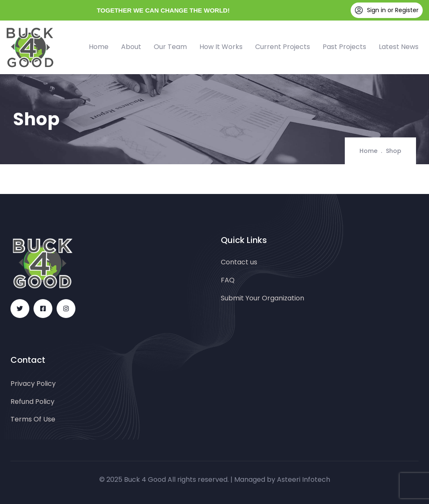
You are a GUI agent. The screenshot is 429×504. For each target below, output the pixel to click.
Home (99, 47)
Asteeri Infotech (304, 479)
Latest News (399, 47)
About (131, 47)
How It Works (221, 47)
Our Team (170, 47)
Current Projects (283, 47)
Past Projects (344, 47)
